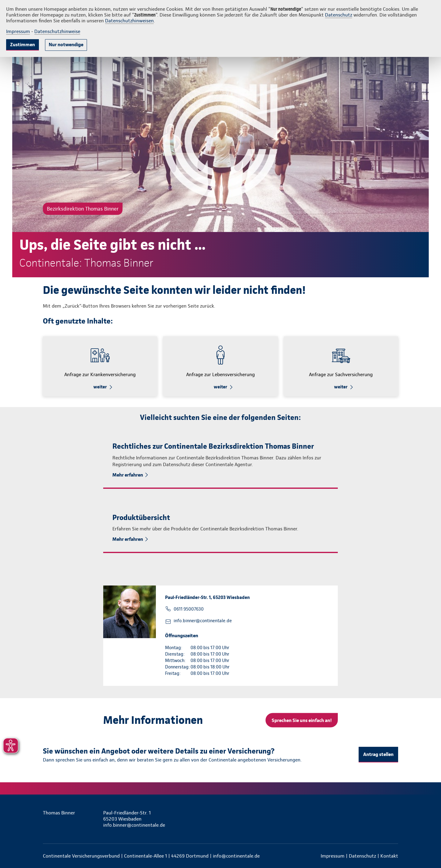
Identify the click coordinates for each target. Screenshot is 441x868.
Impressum (18, 31)
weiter (100, 387)
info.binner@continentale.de (203, 621)
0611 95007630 (189, 609)
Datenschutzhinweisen (129, 21)
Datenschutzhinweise (57, 31)
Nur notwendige (66, 45)
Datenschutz (339, 15)
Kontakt (389, 856)
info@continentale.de (236, 856)
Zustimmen (23, 45)
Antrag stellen (378, 754)
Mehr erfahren (128, 475)
